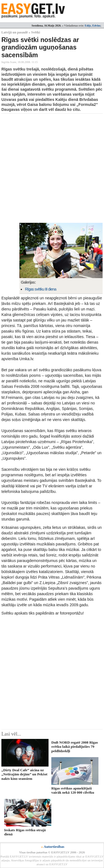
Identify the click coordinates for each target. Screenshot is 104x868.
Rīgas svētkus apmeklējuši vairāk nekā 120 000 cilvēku (73, 790)
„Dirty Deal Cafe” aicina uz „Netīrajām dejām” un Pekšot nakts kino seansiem (24, 774)
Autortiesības (54, 847)
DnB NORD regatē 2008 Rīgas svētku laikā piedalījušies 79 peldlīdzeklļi (75, 747)
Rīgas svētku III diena (41, 289)
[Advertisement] (52, 168)
